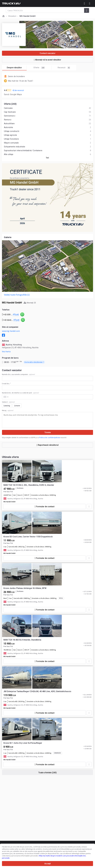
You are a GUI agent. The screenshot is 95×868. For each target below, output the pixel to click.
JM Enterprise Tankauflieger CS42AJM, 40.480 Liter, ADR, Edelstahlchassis (37, 691)
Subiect (8, 402)
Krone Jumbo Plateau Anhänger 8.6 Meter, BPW (25, 588)
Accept (48, 864)
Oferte (42, 68)
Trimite (48, 432)
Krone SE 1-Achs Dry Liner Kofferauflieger (23, 743)
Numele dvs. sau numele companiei (18, 374)
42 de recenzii (18, 90)
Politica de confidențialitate (50, 437)
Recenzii (64, 68)
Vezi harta (6, 351)
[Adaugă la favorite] (89, 506)
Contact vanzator (48, 53)
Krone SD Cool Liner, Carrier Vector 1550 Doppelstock (28, 537)
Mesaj (8, 410)
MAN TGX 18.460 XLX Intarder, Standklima (22, 640)
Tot (47, 158)
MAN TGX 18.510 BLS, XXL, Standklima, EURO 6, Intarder (29, 485)
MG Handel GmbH (9, 502)
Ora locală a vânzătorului (34, 362)
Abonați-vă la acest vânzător (48, 60)
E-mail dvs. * (6, 384)
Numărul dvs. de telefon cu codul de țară (20, 393)
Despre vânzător (17, 68)
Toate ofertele (47, 773)
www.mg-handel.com (11, 331)
